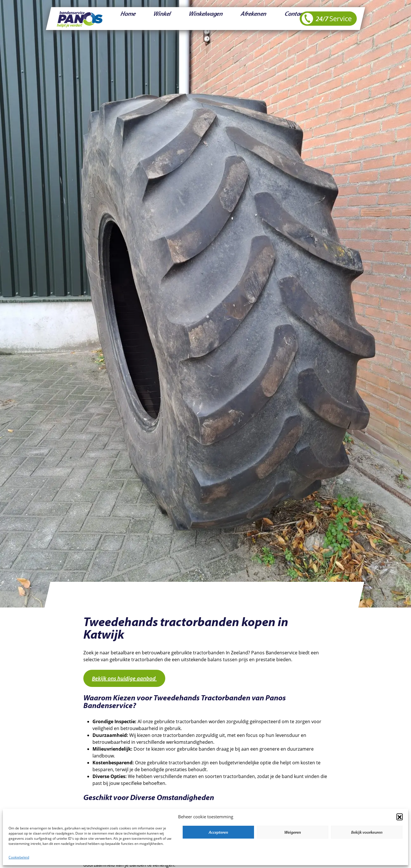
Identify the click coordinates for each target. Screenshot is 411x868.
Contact (234, 19)
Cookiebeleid (19, 857)
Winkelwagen (173, 19)
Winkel (143, 19)
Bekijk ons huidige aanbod (124, 678)
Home (121, 19)
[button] (400, 817)
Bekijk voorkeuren (367, 832)
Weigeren (293, 832)
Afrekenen (206, 19)
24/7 (327, 19)
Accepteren (218, 832)
